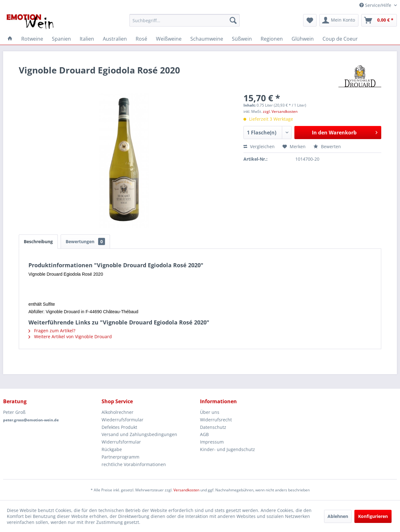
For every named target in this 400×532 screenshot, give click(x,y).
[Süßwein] (242, 39)
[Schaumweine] (207, 39)
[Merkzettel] (310, 20)
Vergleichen (259, 146)
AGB (204, 434)
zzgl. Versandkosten (280, 111)
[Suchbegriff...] (185, 20)
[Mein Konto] (339, 20)
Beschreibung (38, 241)
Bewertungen (85, 241)
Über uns (210, 412)
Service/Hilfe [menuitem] (376, 5)
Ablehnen (338, 516)
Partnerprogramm (120, 457)
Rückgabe (112, 449)
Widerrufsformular (121, 442)
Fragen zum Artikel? (52, 331)
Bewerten (327, 146)
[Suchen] (233, 20)
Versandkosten (186, 490)
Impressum (212, 442)
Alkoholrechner (117, 412)
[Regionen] (272, 39)
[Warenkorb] (379, 20)
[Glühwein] (303, 39)
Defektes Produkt (119, 427)
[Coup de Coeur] (340, 39)
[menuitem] (185, 20)
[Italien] (87, 39)
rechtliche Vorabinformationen (134, 464)
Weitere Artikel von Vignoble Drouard (70, 336)
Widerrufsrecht (216, 420)
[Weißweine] (169, 39)
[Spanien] (61, 39)
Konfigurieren (373, 516)
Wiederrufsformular (122, 420)
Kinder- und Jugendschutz (227, 449)
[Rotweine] (32, 39)
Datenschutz (213, 427)
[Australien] (115, 39)
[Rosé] (141, 39)
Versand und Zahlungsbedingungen (139, 434)
